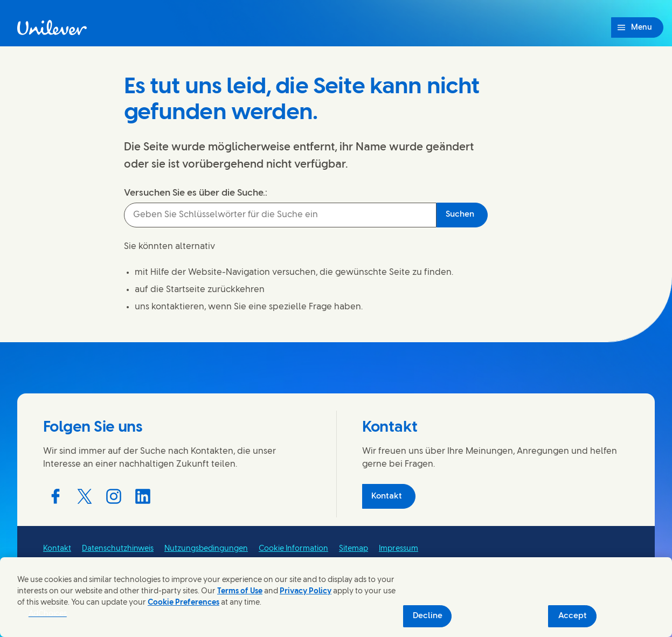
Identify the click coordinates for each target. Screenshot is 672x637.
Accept (573, 616)
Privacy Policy (306, 591)
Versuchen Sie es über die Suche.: (196, 193)
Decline (428, 616)
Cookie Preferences (183, 603)
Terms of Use (240, 591)
